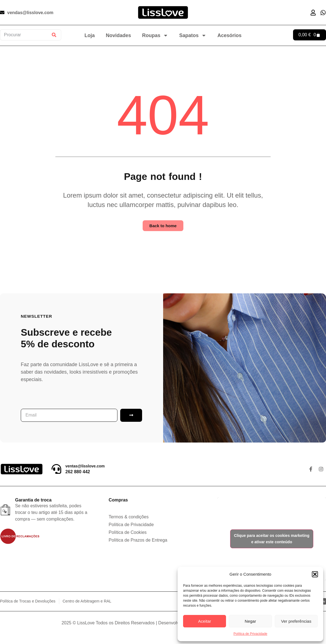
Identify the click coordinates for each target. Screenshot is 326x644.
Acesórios (229, 35)
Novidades (118, 35)
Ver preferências (296, 621)
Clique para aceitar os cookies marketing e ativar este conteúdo (272, 539)
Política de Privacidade (250, 634)
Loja (90, 35)
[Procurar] (54, 35)
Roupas (155, 35)
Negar (251, 621)
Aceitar (205, 621)
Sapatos (193, 35)
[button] (315, 574)
